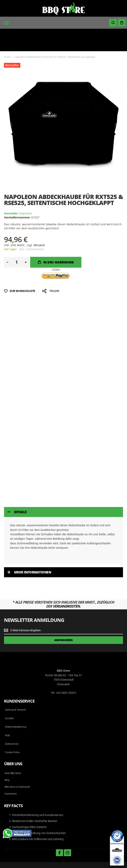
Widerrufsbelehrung (16, 704)
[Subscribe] (63, 618)
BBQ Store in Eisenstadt (17, 764)
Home (7, 35)
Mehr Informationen (33, 550)
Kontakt (9, 696)
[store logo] (63, 8)
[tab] (63, 490)
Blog (7, 758)
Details (20, 490)
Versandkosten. (67, 584)
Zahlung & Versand (15, 687)
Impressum (11, 771)
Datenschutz (12, 721)
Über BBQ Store (13, 751)
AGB (7, 713)
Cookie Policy (12, 730)
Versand (39, 223)
